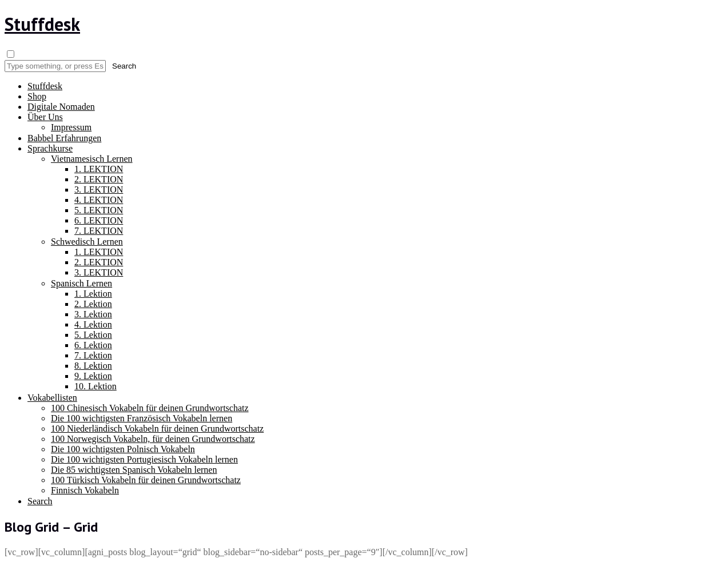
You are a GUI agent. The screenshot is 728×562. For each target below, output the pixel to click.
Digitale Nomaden (61, 107)
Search (40, 501)
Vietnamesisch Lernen (92, 159)
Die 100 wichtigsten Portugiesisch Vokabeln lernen (144, 459)
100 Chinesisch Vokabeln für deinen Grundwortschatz (150, 408)
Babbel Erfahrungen (64, 138)
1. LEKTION (99, 169)
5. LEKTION (99, 210)
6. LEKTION (99, 220)
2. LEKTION (99, 179)
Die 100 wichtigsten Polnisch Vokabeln (123, 449)
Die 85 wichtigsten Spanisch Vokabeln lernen (134, 470)
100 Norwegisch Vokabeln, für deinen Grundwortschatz (153, 439)
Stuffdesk (42, 24)
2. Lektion (93, 304)
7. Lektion (93, 355)
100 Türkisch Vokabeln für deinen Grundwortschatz (146, 480)
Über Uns (45, 117)
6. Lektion (93, 345)
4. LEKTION (99, 200)
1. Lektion (93, 294)
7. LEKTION (99, 231)
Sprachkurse (50, 148)
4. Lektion (93, 324)
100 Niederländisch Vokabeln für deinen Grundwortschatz (157, 429)
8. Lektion (93, 366)
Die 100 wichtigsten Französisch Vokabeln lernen (142, 418)
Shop (37, 96)
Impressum (71, 127)
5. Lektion (93, 335)
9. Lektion (93, 376)
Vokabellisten (52, 398)
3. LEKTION (99, 190)
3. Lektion (93, 314)
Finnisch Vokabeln (85, 490)
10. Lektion (96, 386)
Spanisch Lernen (81, 283)
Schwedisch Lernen (87, 242)
